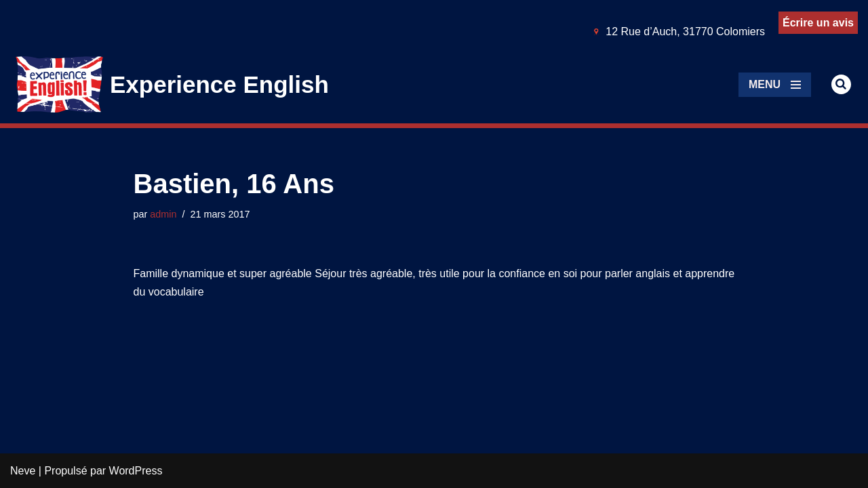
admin (163, 214)
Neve (23, 471)
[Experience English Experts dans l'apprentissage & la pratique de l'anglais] (172, 84)
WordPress (136, 471)
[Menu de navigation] (775, 85)
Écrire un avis (818, 23)
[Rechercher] (841, 84)
